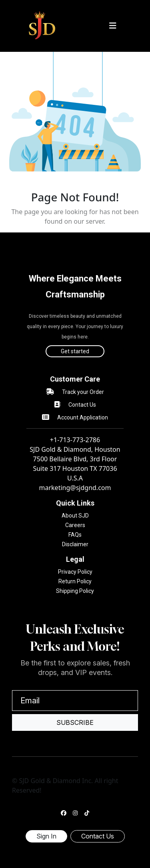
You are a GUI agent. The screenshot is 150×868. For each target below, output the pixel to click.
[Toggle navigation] (113, 26)
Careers (75, 525)
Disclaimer (75, 544)
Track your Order (83, 392)
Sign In (46, 836)
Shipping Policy (75, 591)
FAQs (75, 535)
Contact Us (82, 405)
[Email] (75, 701)
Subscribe (75, 722)
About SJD (75, 516)
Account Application (83, 417)
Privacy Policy (75, 572)
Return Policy (75, 581)
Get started (75, 351)
